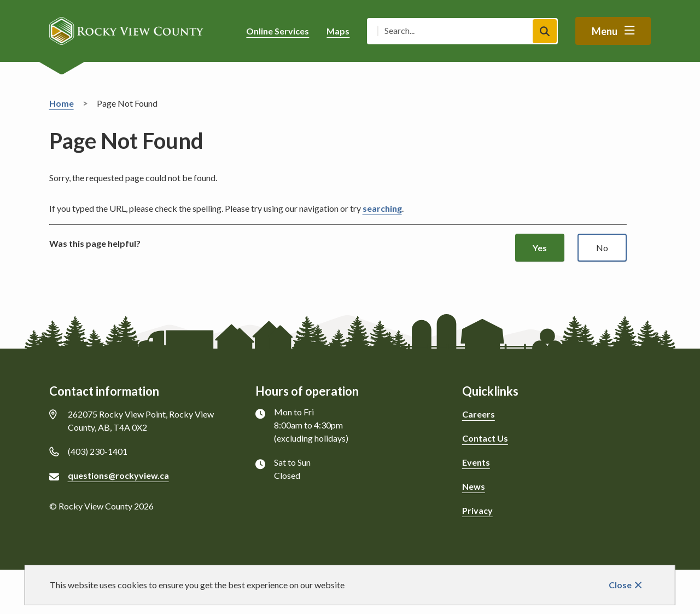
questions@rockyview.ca (118, 475)
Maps (338, 31)
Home (62, 103)
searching (382, 208)
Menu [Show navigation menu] (605, 31)
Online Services (278, 31)
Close (620, 585)
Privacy (477, 510)
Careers (479, 414)
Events (476, 462)
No (602, 248)
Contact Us (485, 438)
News (474, 486)
